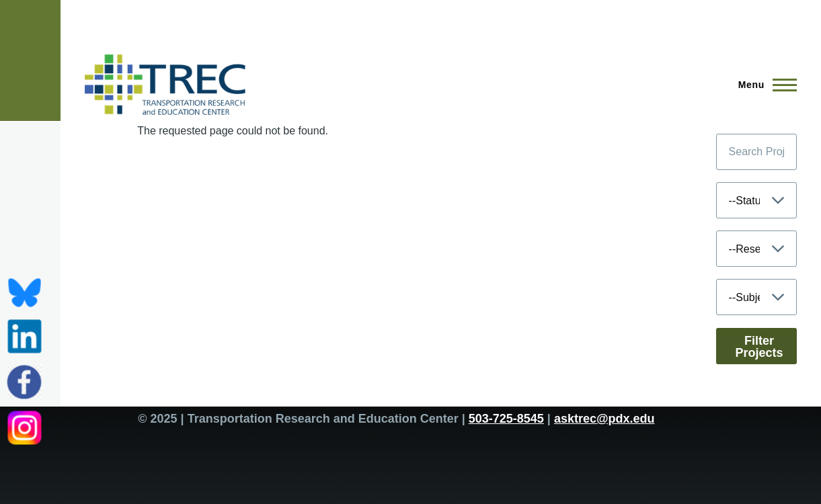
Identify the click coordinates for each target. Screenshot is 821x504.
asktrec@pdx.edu (604, 419)
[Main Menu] (764, 85)
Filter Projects (759, 347)
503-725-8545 (506, 419)
